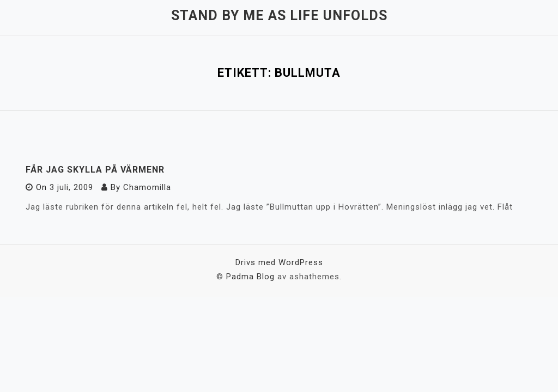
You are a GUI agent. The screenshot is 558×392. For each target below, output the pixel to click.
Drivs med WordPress (279, 262)
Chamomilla (147, 187)
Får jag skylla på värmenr (95, 170)
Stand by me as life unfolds (279, 16)
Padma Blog (250, 277)
